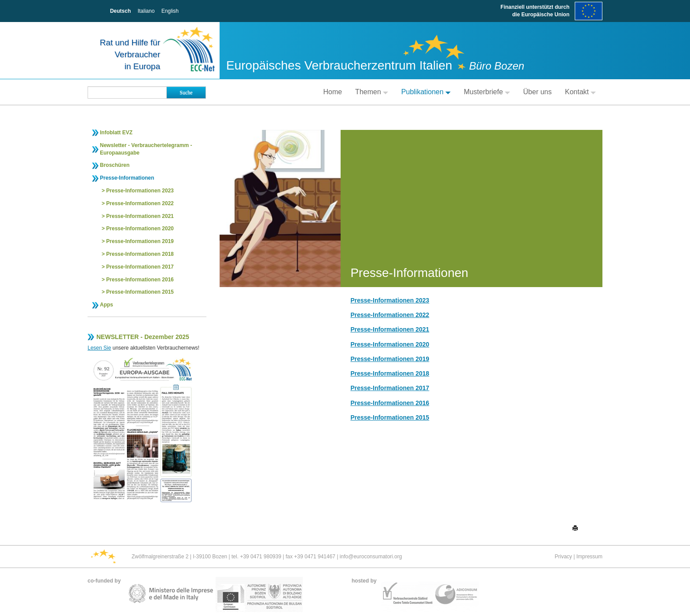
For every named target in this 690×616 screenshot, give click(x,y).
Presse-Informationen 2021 (140, 216)
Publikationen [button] (426, 92)
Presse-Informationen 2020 (140, 229)
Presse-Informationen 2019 (140, 241)
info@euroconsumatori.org (371, 557)
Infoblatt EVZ (116, 133)
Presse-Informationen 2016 (140, 280)
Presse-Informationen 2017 (140, 267)
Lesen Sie (99, 348)
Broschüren (115, 165)
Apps (106, 305)
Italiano (146, 11)
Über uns (538, 92)
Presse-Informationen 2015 (140, 292)
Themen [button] (372, 92)
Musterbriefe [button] (487, 92)
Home (332, 92)
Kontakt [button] (580, 92)
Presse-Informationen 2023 (140, 191)
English (170, 11)
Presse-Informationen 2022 (140, 203)
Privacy (563, 557)
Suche (186, 92)
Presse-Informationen (127, 178)
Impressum (589, 557)
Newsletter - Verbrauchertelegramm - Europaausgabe (146, 149)
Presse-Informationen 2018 (140, 254)
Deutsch (120, 11)
